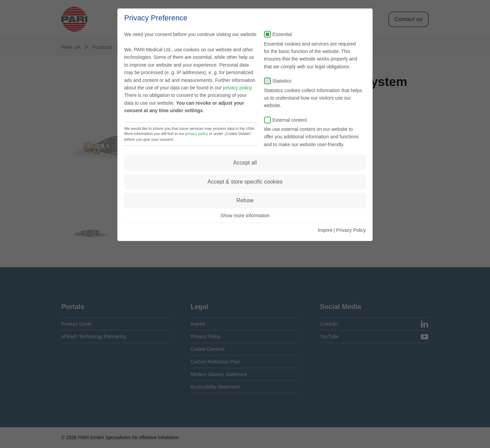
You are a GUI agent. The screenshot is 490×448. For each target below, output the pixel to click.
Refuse (245, 200)
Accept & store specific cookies (245, 182)
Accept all (245, 163)
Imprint (325, 230)
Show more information (245, 216)
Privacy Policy (351, 230)
